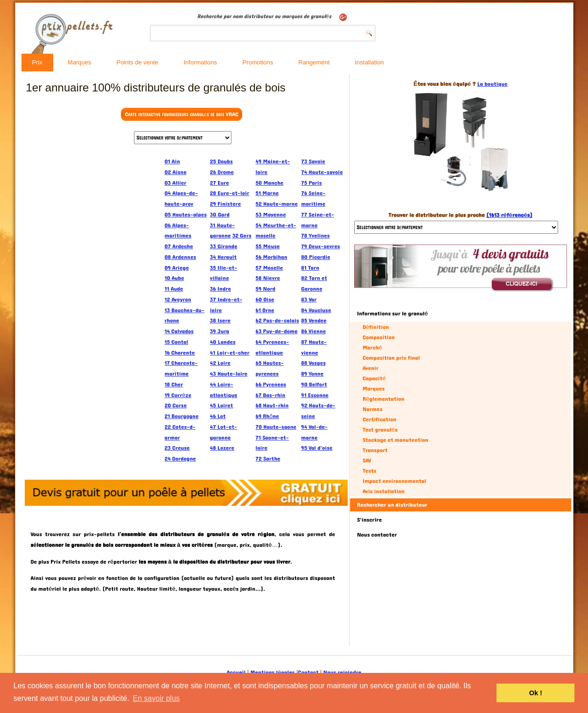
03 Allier (176, 183)
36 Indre (220, 289)
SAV (367, 461)
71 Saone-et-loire (272, 443)
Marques (80, 62)
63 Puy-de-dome (277, 331)
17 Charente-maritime (181, 368)
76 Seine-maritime (313, 199)
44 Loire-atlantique (224, 390)
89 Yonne (312, 374)
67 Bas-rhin (271, 395)
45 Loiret (221, 405)
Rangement (314, 62)
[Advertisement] (93, 296)
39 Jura (220, 331)
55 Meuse (268, 246)
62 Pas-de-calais (277, 321)
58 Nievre (268, 278)
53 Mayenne (271, 215)
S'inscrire (369, 520)
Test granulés (380, 430)
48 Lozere (222, 448)
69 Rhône (267, 416)
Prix (37, 62)
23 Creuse (177, 448)
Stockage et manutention (395, 440)
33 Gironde (224, 246)
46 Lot (218, 416)
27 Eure (220, 183)
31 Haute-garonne (223, 231)
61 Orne (265, 310)
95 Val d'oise (317, 448)
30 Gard (220, 215)
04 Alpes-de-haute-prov (182, 199)
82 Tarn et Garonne (314, 283)
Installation (369, 62)
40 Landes (223, 342)
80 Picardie (315, 257)
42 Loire (220, 363)
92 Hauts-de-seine (318, 411)
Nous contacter (377, 535)
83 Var (309, 300)
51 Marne (267, 193)
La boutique (492, 84)
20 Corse (176, 405)
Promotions (258, 62)
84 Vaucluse (316, 310)
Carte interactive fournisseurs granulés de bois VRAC (182, 114)
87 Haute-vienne (314, 347)
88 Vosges (313, 363)
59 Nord (266, 289)
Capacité (374, 378)
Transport (375, 450)
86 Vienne (313, 331)
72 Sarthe (268, 459)
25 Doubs (221, 161)
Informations (200, 62)
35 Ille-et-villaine (224, 273)
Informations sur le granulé (392, 314)
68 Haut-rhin (272, 405)
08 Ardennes (181, 257)
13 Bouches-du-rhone (185, 316)
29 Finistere (225, 204)
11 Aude (174, 289)
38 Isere (220, 321)
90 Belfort (314, 384)
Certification (379, 419)
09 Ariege (177, 268)
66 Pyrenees (271, 384)
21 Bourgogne (182, 416)
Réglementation (383, 399)
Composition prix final (391, 358)
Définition (376, 327)
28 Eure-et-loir (230, 193)
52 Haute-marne (277, 204)
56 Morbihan (272, 257)
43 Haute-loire (229, 374)
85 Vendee (314, 321)
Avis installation (384, 491)
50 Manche (270, 183)
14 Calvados (179, 331)
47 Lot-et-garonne (224, 432)
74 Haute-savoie (322, 172)
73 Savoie (313, 161)
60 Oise (265, 300)
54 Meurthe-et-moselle (276, 231)
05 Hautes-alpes (186, 215)
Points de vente (137, 62)
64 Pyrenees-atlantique (273, 347)
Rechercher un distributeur (392, 505)
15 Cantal (177, 342)
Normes (372, 409)
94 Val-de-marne (314, 432)
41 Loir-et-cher (230, 353)
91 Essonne (315, 395)
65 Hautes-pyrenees (270, 368)
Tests (369, 471)
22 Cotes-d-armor (180, 432)
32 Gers (242, 236)
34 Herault (223, 257)
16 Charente (180, 353)
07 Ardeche (179, 246)
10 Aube (175, 278)
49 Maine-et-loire (273, 167)
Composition (379, 337)
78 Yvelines (315, 236)
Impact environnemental (394, 481)
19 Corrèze (178, 395)
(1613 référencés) (509, 215)
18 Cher (174, 384)
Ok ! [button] (536, 693)
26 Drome (222, 172)
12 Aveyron (178, 300)
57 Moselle (269, 268)
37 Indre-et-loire (226, 305)
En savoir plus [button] (157, 698)
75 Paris (311, 183)
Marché (372, 348)
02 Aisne (176, 172)
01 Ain (172, 161)
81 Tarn (310, 268)
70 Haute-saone (276, 427)
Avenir (371, 368)
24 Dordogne (180, 459)
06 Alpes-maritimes (178, 231)
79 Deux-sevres (320, 246)
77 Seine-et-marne (318, 220)
